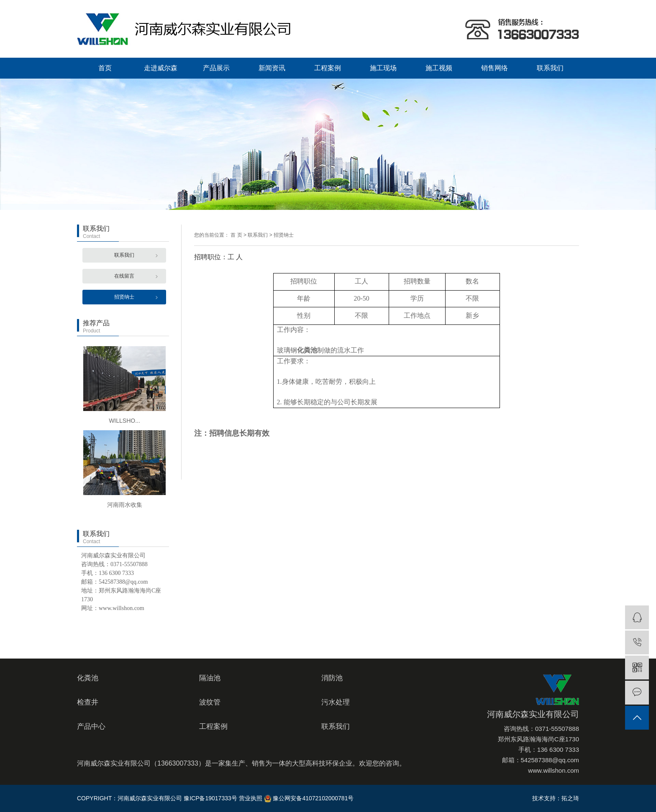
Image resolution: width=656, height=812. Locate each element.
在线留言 (124, 276)
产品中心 (91, 726)
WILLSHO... (124, 421)
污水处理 (336, 702)
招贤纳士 (124, 297)
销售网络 (495, 68)
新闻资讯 (272, 68)
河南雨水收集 (125, 505)
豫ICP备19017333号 (210, 798)
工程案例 (328, 68)
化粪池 (88, 678)
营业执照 (251, 798)
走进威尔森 (161, 68)
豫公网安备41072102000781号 (309, 798)
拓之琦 (570, 798)
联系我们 (550, 68)
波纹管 (210, 702)
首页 (105, 68)
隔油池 (210, 678)
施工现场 (383, 68)
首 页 (236, 235)
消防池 (332, 678)
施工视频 (439, 68)
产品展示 (216, 68)
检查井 (88, 702)
